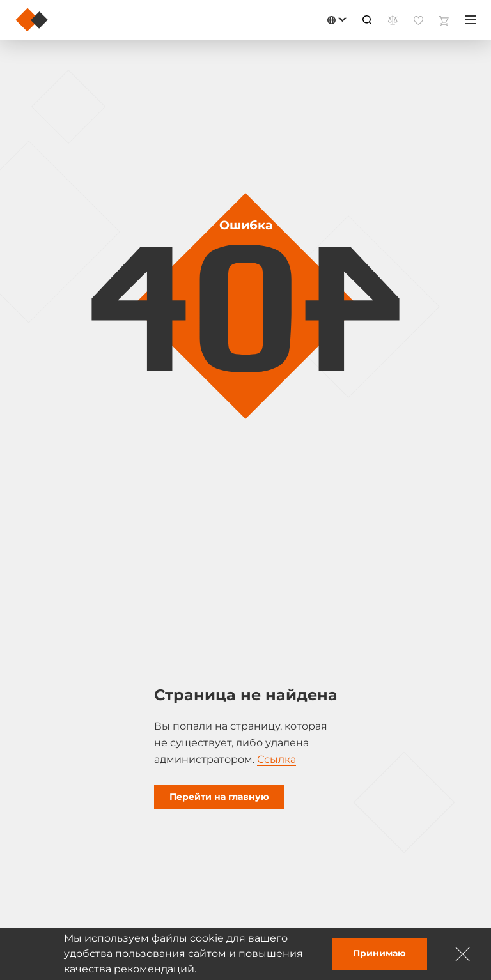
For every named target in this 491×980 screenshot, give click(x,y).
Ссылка (277, 759)
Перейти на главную (219, 797)
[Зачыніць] (463, 954)
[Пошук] (367, 20)
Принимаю (379, 953)
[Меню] (470, 20)
